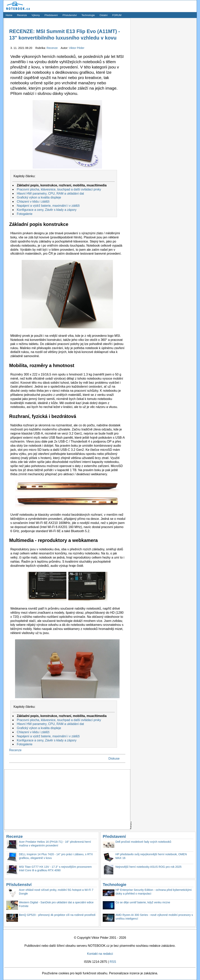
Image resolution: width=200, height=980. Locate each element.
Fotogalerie (25, 214)
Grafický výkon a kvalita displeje (39, 197)
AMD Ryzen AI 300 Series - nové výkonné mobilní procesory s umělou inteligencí (154, 917)
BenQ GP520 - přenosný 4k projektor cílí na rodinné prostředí (57, 915)
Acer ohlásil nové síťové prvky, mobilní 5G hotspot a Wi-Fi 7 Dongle (56, 892)
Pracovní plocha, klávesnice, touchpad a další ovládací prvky (59, 189)
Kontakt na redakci (100, 954)
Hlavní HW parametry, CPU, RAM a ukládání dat (50, 194)
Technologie (88, 15)
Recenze (22, 15)
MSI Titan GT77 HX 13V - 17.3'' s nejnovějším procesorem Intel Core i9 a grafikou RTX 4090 (55, 869)
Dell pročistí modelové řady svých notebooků (143, 842)
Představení (51, 15)
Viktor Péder (77, 48)
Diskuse (114, 759)
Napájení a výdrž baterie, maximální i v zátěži (48, 206)
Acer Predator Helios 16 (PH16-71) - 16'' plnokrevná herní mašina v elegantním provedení (55, 844)
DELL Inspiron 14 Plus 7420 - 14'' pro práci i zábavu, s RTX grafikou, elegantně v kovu (56, 856)
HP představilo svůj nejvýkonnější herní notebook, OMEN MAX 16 (151, 856)
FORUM (117, 15)
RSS (113, 962)
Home (9, 15)
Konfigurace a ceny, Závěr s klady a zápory (47, 210)
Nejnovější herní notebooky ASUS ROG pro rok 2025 (148, 867)
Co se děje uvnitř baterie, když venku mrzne (143, 902)
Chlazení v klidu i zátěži (33, 202)
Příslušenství (70, 15)
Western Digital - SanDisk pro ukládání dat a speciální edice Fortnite (56, 904)
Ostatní (104, 15)
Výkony (36, 15)
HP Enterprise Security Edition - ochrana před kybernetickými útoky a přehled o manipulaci (154, 892)
